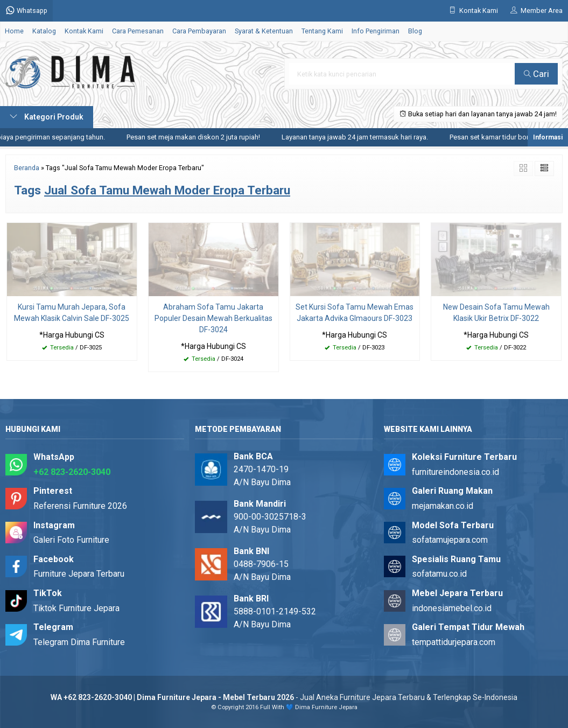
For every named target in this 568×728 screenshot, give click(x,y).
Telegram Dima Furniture (79, 642)
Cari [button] (537, 74)
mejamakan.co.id (443, 506)
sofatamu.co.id (439, 574)
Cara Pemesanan (138, 31)
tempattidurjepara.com (454, 642)
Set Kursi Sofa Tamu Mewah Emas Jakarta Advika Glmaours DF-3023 (355, 313)
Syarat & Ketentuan (264, 31)
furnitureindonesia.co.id (455, 472)
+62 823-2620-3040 (72, 472)
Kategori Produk (47, 117)
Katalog (44, 31)
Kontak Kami (84, 31)
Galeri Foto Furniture (71, 540)
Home (14, 31)
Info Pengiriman (376, 31)
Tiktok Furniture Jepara (76, 608)
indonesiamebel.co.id (452, 608)
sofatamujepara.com (450, 540)
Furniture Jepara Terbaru (79, 574)
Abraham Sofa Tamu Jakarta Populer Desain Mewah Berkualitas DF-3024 (213, 318)
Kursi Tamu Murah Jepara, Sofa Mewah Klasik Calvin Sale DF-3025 (72, 313)
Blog (415, 31)
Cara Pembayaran (199, 31)
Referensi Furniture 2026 (80, 506)
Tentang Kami (322, 31)
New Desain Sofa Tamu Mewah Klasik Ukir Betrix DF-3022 (496, 313)
